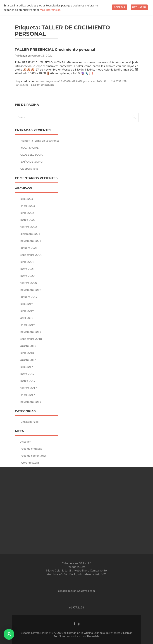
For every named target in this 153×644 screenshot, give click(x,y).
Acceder (26, 441)
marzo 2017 (28, 381)
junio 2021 (27, 262)
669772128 (76, 607)
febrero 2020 (29, 283)
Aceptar (120, 7)
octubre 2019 (29, 297)
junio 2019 (27, 311)
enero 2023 (28, 206)
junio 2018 (27, 353)
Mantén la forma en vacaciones (40, 140)
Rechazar (139, 7)
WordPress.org (30, 462)
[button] (9, 634)
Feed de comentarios (34, 455)
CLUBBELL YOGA (32, 154)
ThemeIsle (93, 636)
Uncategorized (30, 422)
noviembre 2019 (31, 290)
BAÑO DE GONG (32, 161)
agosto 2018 (28, 346)
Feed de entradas (31, 448)
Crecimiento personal (47, 81)
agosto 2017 (28, 360)
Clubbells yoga (29, 168)
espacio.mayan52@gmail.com (76, 591)
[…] (91, 73)
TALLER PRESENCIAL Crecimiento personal (55, 50)
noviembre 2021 (31, 241)
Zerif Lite (60, 636)
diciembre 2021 (30, 234)
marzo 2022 (28, 220)
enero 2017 (28, 395)
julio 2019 (27, 304)
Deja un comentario (43, 84)
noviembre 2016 (31, 402)
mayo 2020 (28, 276)
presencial (89, 81)
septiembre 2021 (31, 255)
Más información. (50, 10)
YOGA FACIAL (29, 147)
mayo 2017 (28, 374)
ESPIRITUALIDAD (71, 81)
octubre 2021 (29, 248)
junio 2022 (27, 213)
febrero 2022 (29, 227)
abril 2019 (27, 318)
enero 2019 (28, 325)
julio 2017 (27, 367)
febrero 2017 (29, 388)
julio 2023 (27, 199)
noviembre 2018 (31, 332)
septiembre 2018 (31, 339)
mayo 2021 (28, 269)
